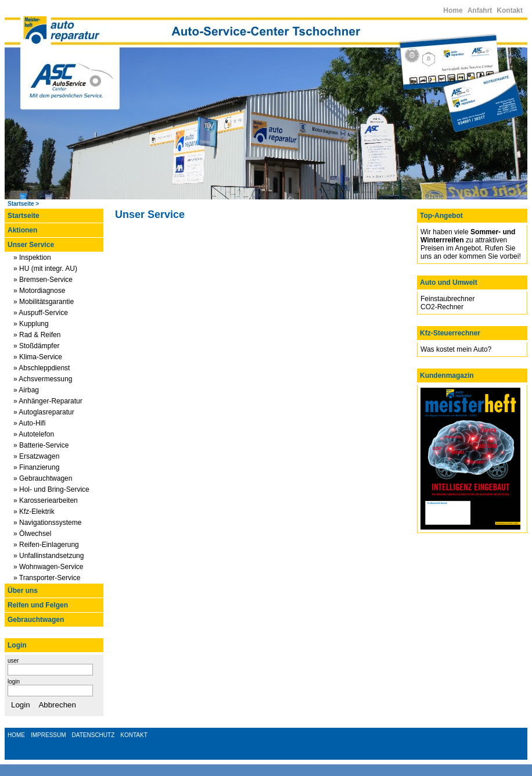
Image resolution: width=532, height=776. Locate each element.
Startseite (21, 204)
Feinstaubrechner (447, 299)
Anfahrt (480, 10)
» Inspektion (32, 258)
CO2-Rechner (442, 307)
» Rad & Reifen (37, 335)
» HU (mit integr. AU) (45, 269)
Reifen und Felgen (38, 605)
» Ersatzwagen (36, 456)
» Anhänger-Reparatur (48, 401)
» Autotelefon (34, 434)
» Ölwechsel (32, 534)
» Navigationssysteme (47, 523)
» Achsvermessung (43, 379)
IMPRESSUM (48, 735)
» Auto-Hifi (29, 423)
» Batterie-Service (41, 445)
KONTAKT (134, 735)
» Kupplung (31, 324)
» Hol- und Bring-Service (51, 489)
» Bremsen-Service (43, 280)
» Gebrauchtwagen (43, 478)
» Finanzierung (36, 467)
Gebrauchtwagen (36, 620)
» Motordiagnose (39, 291)
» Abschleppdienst (42, 368)
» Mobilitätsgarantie (44, 302)
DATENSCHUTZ (94, 735)
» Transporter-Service (47, 578)
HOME (16, 735)
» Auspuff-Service (41, 313)
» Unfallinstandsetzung (48, 556)
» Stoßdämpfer (36, 346)
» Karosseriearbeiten (46, 500)
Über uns (23, 591)
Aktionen (22, 230)
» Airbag (26, 390)
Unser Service (31, 245)
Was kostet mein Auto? (456, 349)
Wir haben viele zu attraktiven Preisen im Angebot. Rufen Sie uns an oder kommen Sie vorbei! (471, 244)
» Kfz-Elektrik (34, 512)
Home (453, 10)
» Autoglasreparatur (44, 412)
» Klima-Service (38, 357)
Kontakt (510, 10)
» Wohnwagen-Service (48, 567)
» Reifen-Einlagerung (46, 545)
